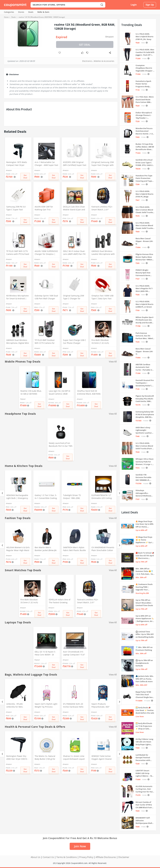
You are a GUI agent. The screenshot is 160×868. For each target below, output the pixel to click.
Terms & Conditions (67, 857)
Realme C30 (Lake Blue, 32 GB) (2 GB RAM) (31, 392)
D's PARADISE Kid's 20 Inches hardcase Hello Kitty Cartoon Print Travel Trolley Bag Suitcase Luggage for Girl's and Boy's (75, 706)
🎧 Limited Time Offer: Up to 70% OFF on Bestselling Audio (145, 634)
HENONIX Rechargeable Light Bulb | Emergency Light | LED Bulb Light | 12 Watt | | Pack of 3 (17, 497)
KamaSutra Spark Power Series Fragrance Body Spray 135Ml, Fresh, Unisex (144, 84)
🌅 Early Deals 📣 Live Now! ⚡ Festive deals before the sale (145, 710)
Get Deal (85, 45)
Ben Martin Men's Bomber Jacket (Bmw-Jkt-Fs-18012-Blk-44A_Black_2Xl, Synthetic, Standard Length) (46, 549)
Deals (31, 12)
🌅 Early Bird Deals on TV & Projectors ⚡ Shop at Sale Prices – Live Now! (144, 726)
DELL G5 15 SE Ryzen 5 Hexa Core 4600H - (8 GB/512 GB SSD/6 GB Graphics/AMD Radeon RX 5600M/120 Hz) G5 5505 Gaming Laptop (47, 653)
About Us (36, 857)
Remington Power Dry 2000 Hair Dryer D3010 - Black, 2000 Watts (17, 758)
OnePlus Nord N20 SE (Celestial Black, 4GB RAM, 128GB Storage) (89, 393)
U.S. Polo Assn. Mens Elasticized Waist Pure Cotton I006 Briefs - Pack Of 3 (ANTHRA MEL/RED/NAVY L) (145, 100)
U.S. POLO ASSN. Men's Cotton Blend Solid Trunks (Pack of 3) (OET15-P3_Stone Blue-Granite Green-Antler (145, 446)
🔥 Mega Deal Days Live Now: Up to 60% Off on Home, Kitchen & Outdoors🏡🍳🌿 (145, 524)
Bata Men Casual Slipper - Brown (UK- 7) (144, 351)
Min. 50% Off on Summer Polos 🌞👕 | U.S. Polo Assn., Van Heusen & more (145, 571)
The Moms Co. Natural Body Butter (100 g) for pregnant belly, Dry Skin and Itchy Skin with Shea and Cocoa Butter (46, 758)
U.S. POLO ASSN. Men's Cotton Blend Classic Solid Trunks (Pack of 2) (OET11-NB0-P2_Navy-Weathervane (144, 226)
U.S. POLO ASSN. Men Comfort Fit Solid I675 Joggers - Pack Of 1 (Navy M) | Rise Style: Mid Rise (145, 52)
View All (113, 362)
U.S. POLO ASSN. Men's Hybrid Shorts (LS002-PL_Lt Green (144, 304)
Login (134, 5)
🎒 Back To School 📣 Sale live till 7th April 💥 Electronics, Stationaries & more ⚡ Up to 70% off (145, 556)
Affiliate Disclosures (106, 857)
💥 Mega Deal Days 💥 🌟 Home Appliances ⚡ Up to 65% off (144, 540)
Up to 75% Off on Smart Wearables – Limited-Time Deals (144, 603)
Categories (9, 12)
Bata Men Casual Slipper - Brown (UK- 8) (144, 241)
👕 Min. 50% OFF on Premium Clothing (144, 649)
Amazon (109, 37)
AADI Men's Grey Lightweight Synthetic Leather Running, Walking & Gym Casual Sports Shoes (144, 430)
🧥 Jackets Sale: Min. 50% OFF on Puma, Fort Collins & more (145, 679)
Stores (21, 12)
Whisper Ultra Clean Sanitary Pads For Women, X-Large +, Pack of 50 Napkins (145, 462)
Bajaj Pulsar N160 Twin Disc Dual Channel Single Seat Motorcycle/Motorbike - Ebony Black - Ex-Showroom (145, 695)
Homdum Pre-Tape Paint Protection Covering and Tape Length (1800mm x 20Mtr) (144, 178)
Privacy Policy (86, 857)
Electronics (87, 61)
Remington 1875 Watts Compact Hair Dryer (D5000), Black (17, 164)
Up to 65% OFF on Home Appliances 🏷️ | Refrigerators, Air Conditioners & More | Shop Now (145, 619)
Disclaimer (124, 857)
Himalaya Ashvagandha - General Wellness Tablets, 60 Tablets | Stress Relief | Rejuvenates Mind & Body (145, 493)
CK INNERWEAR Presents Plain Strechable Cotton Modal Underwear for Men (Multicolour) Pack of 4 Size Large (103, 549)
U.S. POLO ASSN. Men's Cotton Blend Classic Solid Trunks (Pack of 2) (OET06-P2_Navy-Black (144, 210)
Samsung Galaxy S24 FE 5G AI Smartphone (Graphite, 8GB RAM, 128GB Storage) (145, 415)
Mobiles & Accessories (104, 61)
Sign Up (150, 5)
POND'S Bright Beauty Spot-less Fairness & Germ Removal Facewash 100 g (144, 273)
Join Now (80, 846)
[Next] (119, 493)
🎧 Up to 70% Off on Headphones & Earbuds (144, 663)
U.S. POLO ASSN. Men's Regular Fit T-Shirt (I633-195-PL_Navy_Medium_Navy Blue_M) (145, 289)
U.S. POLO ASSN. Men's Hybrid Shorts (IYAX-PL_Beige (144, 194)
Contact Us (48, 857)
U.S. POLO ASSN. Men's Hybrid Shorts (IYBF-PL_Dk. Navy (144, 37)
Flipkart (23, 399)
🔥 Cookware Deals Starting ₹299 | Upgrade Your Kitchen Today (144, 587)
